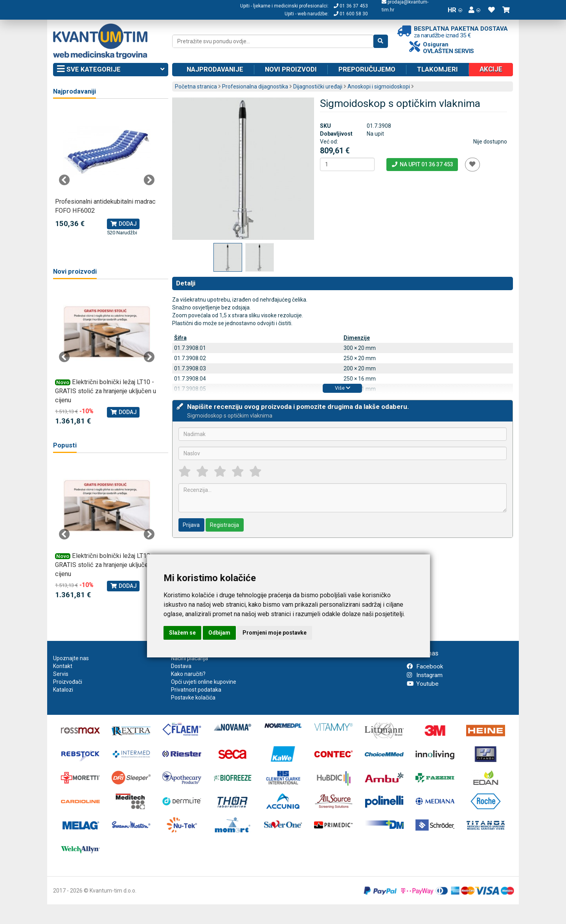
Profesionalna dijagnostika (255, 87)
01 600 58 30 (351, 14)
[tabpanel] (107, 172)
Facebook (425, 666)
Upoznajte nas (71, 658)
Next (149, 180)
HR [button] (455, 10)
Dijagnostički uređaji (318, 87)
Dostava (181, 666)
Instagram (425, 675)
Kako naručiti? (188, 674)
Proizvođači (68, 682)
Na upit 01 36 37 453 (422, 164)
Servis (61, 674)
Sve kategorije (111, 70)
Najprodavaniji (74, 91)
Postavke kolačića (193, 698)
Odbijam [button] (219, 633)
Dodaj (123, 224)
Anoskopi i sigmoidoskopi (379, 87)
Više (343, 388)
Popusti (65, 445)
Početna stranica (196, 87)
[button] (474, 10)
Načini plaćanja (189, 658)
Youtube (423, 684)
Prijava (191, 525)
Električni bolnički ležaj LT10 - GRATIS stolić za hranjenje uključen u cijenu (106, 391)
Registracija (224, 525)
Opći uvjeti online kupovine (204, 682)
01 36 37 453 (351, 6)
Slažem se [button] (182, 633)
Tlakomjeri (437, 69)
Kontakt (63, 666)
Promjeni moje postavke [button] (275, 633)
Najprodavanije (215, 69)
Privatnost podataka (196, 690)
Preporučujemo (367, 69)
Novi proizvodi (291, 69)
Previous (64, 180)
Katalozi (63, 690)
